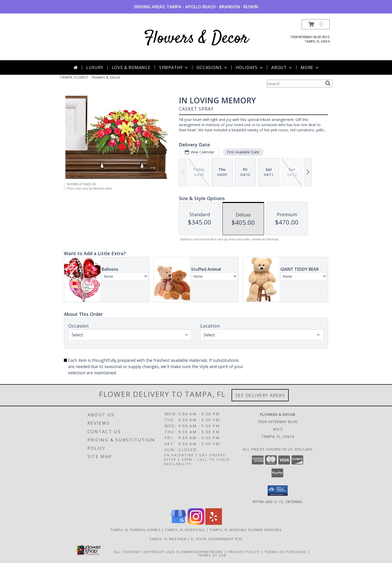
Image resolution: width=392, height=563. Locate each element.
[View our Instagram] (196, 523)
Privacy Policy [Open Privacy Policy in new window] (244, 552)
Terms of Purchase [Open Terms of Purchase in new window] (286, 552)
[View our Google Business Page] (178, 523)
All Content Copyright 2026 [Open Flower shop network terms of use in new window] (145, 552)
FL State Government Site (217, 539)
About (282, 67)
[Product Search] (295, 84)
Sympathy (174, 67)
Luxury (95, 67)
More (310, 67)
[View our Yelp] (214, 523)
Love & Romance (131, 67)
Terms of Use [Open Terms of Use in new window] (212, 555)
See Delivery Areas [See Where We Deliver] (260, 395)
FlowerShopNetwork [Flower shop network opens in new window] (200, 552)
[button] (316, 24)
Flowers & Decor (196, 39)
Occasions (212, 67)
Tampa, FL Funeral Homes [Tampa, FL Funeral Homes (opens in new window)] (136, 530)
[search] (328, 83)
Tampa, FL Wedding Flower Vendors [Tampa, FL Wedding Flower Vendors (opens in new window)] (246, 530)
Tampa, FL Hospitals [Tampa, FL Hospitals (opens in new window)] (185, 530)
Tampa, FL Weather (168, 539)
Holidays (250, 67)
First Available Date (243, 152)
